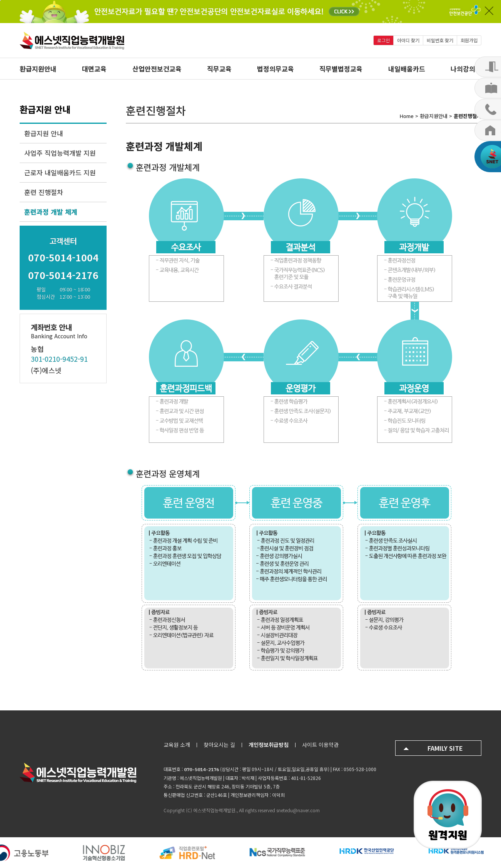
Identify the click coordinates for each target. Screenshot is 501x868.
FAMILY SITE (445, 748)
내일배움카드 (407, 69)
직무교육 (219, 69)
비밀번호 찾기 (440, 40)
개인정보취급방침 (269, 745)
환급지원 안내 (44, 133)
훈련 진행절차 (44, 192)
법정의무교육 (276, 69)
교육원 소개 (177, 745)
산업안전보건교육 (157, 69)
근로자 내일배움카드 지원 (60, 172)
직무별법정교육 (341, 69)
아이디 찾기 (408, 40)
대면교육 (94, 69)
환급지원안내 (38, 69)
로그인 (383, 40)
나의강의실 (466, 69)
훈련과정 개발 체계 (51, 212)
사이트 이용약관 (320, 745)
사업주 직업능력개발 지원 (60, 153)
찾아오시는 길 (219, 745)
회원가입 (469, 40)
